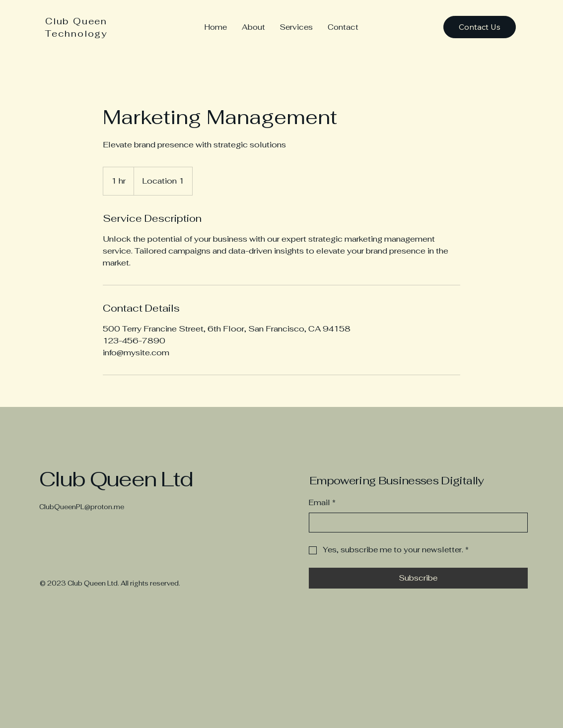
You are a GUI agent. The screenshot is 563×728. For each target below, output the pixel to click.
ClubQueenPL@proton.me (82, 507)
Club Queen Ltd (116, 479)
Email (322, 503)
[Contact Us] (480, 27)
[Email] (415, 523)
